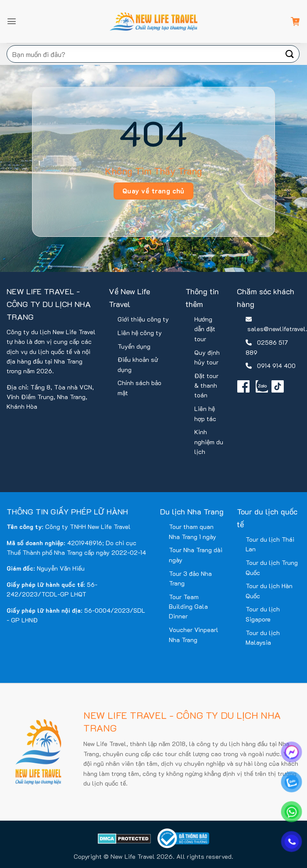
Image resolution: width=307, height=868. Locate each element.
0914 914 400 (276, 366)
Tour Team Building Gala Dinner (188, 607)
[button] (12, 21)
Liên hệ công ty (140, 333)
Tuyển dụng (134, 346)
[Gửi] (290, 54)
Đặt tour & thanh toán (206, 386)
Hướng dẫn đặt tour (205, 329)
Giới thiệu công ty (143, 319)
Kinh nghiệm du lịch (209, 442)
